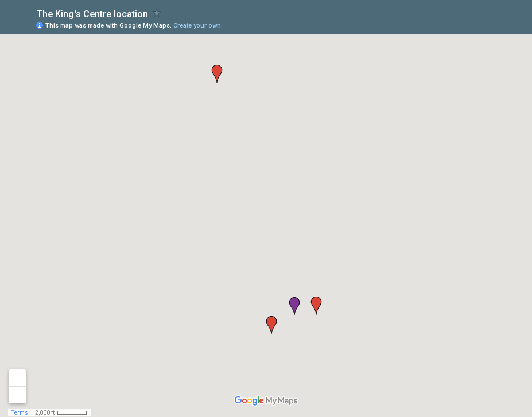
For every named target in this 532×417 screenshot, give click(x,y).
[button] (294, 306)
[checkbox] (157, 13)
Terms (20, 413)
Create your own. (198, 26)
